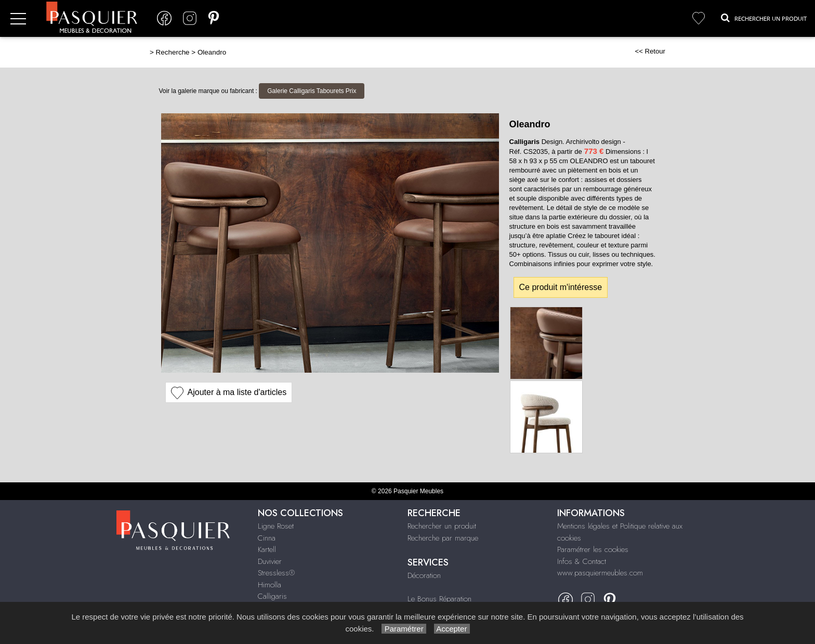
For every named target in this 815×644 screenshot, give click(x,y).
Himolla (270, 585)
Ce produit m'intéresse (561, 287)
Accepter (452, 629)
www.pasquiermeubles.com (600, 573)
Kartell (267, 549)
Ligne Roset (276, 526)
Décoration (424, 575)
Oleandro (212, 52)
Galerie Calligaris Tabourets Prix (312, 91)
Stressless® (276, 573)
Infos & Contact (582, 561)
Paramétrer (404, 629)
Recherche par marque (443, 538)
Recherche (173, 52)
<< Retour (650, 51)
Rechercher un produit (442, 526)
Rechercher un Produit (764, 18)
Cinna (267, 538)
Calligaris (272, 596)
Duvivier (270, 561)
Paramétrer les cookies (593, 549)
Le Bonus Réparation (439, 599)
